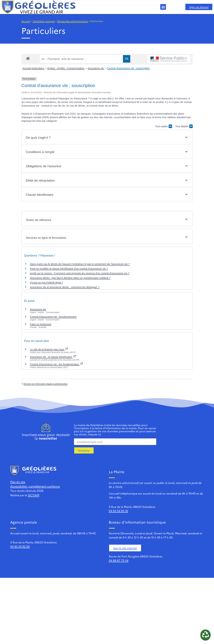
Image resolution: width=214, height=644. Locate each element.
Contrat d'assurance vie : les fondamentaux (56, 364)
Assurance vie (96, 68)
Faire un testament (41, 324)
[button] (163, 7)
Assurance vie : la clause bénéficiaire (53, 357)
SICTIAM (34, 495)
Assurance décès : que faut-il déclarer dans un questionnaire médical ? (70, 278)
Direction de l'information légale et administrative (46, 384)
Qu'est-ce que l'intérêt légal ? (46, 282)
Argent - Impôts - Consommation (66, 68)
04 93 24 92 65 (20, 546)
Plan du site (18, 482)
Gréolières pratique (44, 21)
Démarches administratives (73, 21)
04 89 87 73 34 (119, 560)
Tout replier (164, 126)
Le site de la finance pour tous (49, 349)
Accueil (26, 21)
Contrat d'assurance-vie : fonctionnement (53, 317)
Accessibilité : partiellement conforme (35, 486)
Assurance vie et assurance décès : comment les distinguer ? (65, 287)
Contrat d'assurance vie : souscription (129, 68)
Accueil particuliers (34, 68)
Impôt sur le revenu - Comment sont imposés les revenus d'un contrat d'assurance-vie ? (80, 273)
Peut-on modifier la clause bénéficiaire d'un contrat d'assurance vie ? (69, 269)
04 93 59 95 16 (118, 511)
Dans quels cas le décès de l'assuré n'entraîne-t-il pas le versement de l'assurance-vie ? (80, 264)
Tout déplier (184, 126)
